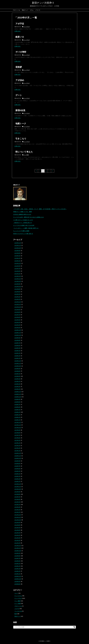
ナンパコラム (18, 596)
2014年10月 (18, 520)
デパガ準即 (21, 52)
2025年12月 (18, 243)
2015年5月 (17, 502)
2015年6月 (17, 499)
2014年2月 (17, 540)
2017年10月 (18, 428)
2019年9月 (17, 369)
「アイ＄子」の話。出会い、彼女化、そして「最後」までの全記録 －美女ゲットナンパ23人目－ (40, 209)
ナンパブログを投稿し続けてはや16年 (24, 225)
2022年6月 (17, 292)
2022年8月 (17, 289)
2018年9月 (17, 399)
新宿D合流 (20, 110)
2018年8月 (17, 402)
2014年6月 (17, 530)
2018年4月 (17, 412)
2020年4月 (17, 351)
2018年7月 (17, 404)
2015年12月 (18, 484)
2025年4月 (17, 258)
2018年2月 (17, 417)
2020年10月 (18, 335)
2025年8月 (17, 253)
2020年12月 (18, 330)
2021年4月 (17, 322)
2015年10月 (18, 489)
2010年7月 (17, 558)
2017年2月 (17, 448)
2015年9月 (17, 492)
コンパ (16, 593)
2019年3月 (17, 384)
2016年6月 (17, 469)
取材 (16, 614)
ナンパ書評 (18, 601)
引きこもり (21, 139)
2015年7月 (17, 497)
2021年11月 (18, 304)
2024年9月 (17, 266)
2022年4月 (17, 297)
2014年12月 (18, 515)
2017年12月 (18, 422)
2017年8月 (17, 433)
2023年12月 (18, 276)
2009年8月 (17, 584)
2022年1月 (17, 299)
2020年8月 (17, 340)
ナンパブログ (27, 27)
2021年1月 (17, 328)
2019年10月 (18, 366)
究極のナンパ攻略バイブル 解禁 (22, 212)
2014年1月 (17, 543)
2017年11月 (18, 425)
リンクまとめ (18, 611)
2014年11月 (18, 517)
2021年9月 (17, 310)
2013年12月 (18, 546)
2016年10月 (18, 458)
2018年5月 (17, 410)
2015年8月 (17, 494)
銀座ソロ (20, 37)
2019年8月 (17, 371)
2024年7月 (17, 269)
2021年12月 (18, 302)
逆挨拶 (19, 67)
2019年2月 (17, 387)
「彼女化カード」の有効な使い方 (22, 223)
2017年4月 (17, 443)
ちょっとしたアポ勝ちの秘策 (21, 231)
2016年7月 (17, 466)
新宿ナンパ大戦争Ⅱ (43, 3)
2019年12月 (18, 361)
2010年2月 (17, 571)
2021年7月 (17, 315)
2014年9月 (17, 522)
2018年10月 (18, 397)
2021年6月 (17, 317)
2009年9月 (17, 581)
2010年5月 (17, 564)
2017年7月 (17, 435)
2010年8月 (17, 556)
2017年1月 (17, 451)
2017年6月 (17, 438)
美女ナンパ (25, 10)
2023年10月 (18, 281)
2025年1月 (17, 261)
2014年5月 (17, 533)
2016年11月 (18, 456)
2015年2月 (17, 510)
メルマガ (17, 609)
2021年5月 (17, 320)
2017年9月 (17, 430)
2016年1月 (17, 481)
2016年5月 (17, 471)
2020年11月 (18, 333)
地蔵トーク (21, 124)
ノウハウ (38, 10)
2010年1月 (17, 574)
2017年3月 (17, 446)
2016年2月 (17, 479)
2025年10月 (18, 248)
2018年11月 (18, 394)
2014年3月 (17, 538)
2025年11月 (18, 245)
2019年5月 (17, 379)
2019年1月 (17, 389)
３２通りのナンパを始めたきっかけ (23, 220)
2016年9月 (17, 461)
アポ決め (20, 80)
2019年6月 (17, 376)
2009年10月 (18, 579)
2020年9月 (17, 338)
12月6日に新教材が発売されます (22, 214)
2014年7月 (17, 528)
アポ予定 (20, 24)
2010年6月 (17, 561)
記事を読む (18, 31)
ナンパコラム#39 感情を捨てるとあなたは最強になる (28, 217)
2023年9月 (17, 284)
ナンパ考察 (26, 155)
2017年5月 (17, 440)
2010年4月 (17, 566)
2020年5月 (17, 348)
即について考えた (24, 152)
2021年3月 (17, 325)
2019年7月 (17, 374)
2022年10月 (18, 286)
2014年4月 (17, 535)
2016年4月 (17, 474)
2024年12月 (18, 263)
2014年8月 (17, 525)
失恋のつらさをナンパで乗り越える (23, 234)
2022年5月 (17, 294)
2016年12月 (18, 453)
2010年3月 (17, 569)
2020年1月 (17, 358)
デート (19, 95)
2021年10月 (18, 307)
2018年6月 (17, 407)
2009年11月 (18, 576)
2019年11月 (18, 363)
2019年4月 (17, 381)
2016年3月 (17, 476)
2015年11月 (18, 487)
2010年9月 (17, 553)
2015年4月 (17, 505)
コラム (32, 10)
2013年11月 (18, 548)
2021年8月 (17, 312)
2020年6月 (17, 345)
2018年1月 (17, 420)
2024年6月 (17, 271)
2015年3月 (17, 507)
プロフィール (16, 10)
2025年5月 (17, 256)
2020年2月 (17, 356)
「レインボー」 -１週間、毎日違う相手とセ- (26, 228)
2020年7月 (17, 343)
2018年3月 (17, 415)
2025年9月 (17, 251)
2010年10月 (18, 551)
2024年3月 (17, 274)
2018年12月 (18, 392)
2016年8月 (17, 463)
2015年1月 (17, 512)
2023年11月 (18, 279)
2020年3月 (17, 353)
